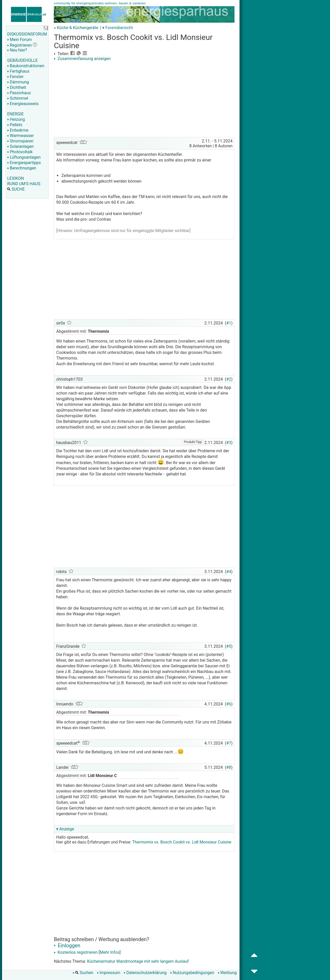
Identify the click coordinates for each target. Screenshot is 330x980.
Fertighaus (18, 71)
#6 (229, 704)
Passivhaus (19, 93)
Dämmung (18, 82)
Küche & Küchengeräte (77, 28)
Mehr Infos (110, 952)
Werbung (227, 973)
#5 (229, 646)
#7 (229, 743)
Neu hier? (17, 50)
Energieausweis (23, 104)
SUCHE (16, 189)
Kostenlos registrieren (76, 952)
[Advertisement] (144, 100)
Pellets (15, 125)
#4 (229, 572)
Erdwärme (18, 130)
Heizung (16, 119)
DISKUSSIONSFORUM (27, 34)
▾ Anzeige (65, 829)
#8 (229, 767)
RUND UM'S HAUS (24, 184)
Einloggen (67, 945)
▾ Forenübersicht (118, 28)
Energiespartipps (24, 163)
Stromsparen (20, 141)
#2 (229, 379)
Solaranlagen (20, 146)
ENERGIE (15, 114)
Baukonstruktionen (26, 66)
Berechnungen (22, 168)
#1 (229, 323)
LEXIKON (15, 178)
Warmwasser (20, 136)
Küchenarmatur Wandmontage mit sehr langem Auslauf (138, 961)
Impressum (109, 973)
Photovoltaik (20, 152)
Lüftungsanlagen (24, 157)
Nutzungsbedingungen (192, 973)
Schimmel (18, 98)
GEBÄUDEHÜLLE (22, 60)
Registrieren (19, 45)
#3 (229, 443)
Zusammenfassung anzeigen (82, 59)
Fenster (15, 77)
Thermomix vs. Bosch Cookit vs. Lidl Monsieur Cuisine (182, 842)
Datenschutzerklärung (145, 973)
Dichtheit (17, 87)
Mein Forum (19, 40)
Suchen (83, 973)
